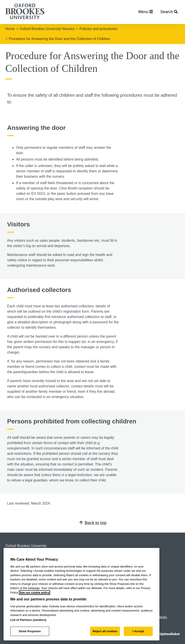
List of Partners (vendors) (28, 620)
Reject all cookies (105, 631)
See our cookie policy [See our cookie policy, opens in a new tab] (35, 593)
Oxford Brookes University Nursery (47, 29)
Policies (162, 617)
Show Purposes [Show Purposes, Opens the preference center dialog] (30, 631)
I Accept (138, 631)
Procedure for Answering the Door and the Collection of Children (60, 39)
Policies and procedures (99, 29)
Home (10, 29)
